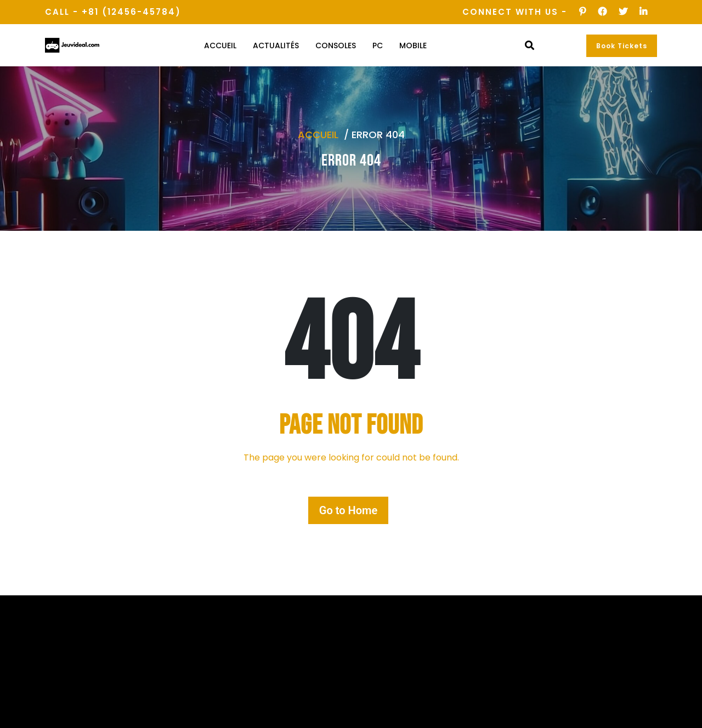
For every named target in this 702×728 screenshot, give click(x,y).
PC (378, 46)
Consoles (336, 46)
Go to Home (348, 510)
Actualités (276, 46)
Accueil (220, 46)
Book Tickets (622, 46)
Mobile (413, 46)
